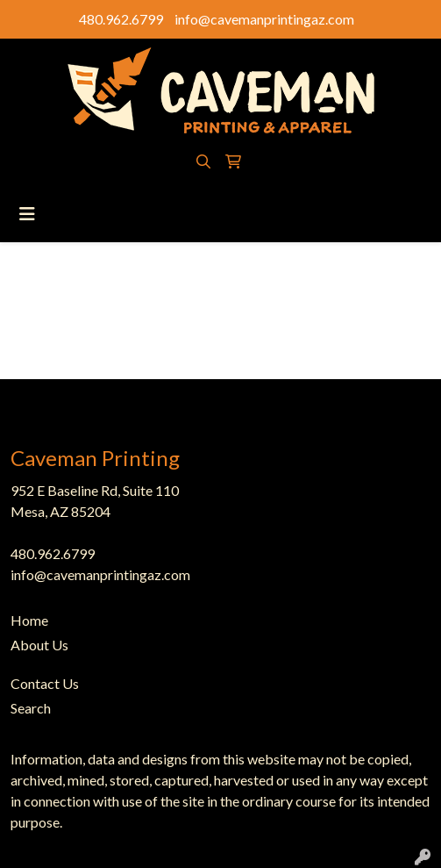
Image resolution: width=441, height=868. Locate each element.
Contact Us (45, 683)
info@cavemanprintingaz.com (264, 19)
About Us (39, 645)
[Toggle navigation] (27, 214)
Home (29, 620)
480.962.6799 (121, 19)
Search (31, 708)
